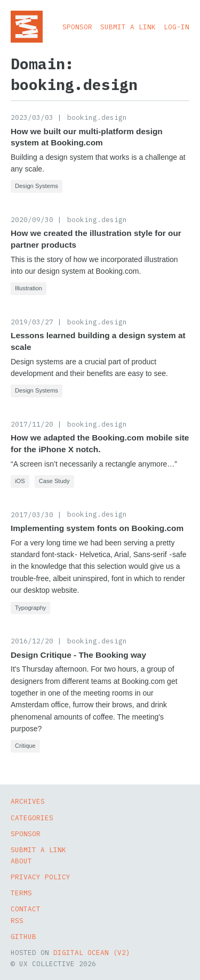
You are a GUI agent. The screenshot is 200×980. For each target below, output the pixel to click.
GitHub (23, 936)
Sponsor (77, 27)
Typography (30, 608)
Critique (25, 746)
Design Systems (37, 186)
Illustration (29, 288)
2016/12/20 (32, 641)
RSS (17, 920)
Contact (26, 909)
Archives (28, 801)
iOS (20, 481)
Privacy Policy (41, 877)
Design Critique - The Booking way (78, 655)
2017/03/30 (32, 514)
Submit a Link (128, 27)
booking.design (97, 117)
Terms (21, 893)
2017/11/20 (32, 424)
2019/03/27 (32, 322)
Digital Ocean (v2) (92, 952)
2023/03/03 (32, 117)
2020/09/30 (32, 219)
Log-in (177, 27)
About (21, 861)
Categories (32, 818)
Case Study (54, 481)
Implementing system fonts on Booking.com (97, 528)
